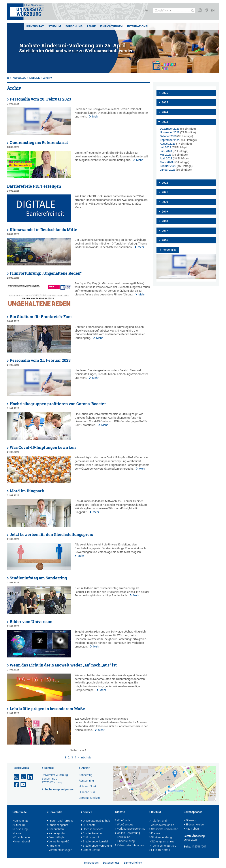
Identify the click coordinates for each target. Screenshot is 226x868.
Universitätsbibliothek (95, 821)
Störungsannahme (162, 842)
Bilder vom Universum (31, 622)
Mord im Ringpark (27, 491)
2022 (165, 183)
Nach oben (191, 829)
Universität (35, 26)
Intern (147, 10)
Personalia (169, 250)
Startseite (20, 812)
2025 (165, 103)
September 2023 (170, 140)
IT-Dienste (88, 825)
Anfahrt (86, 768)
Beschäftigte (56, 838)
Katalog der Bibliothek (130, 846)
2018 (165, 221)
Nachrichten (55, 829)
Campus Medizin (89, 798)
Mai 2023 (166, 155)
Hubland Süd (87, 792)
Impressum (91, 863)
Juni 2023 (166, 151)
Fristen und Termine (60, 821)
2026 (165, 93)
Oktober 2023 (168, 136)
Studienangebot (57, 825)
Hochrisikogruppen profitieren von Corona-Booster (58, 404)
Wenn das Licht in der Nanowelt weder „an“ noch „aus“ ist (63, 665)
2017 (165, 231)
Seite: (187, 847)
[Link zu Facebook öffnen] (17, 785)
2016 (165, 240)
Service (87, 812)
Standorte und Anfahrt (164, 829)
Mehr (95, 117)
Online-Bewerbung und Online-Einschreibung (128, 837)
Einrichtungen (111, 26)
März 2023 (166, 162)
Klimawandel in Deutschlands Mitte (43, 230)
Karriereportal (56, 834)
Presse (155, 834)
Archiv (48, 78)
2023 (165, 122)
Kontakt (49, 768)
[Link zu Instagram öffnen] (17, 777)
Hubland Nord (87, 786)
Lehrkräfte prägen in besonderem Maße (47, 709)
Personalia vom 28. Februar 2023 (40, 99)
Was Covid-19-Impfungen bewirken (43, 447)
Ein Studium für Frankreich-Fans (41, 317)
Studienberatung (92, 834)
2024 (165, 112)
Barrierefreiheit (133, 863)
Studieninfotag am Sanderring (38, 578)
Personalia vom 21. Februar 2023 (40, 360)
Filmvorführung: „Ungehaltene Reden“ (46, 273)
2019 (165, 212)
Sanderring (86, 775)
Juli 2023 (165, 147)
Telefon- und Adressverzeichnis (162, 823)
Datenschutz (111, 863)
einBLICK (35, 78)
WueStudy (122, 821)
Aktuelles (19, 78)
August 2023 (168, 144)
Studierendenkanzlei (94, 842)
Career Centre (90, 850)
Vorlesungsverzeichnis (130, 829)
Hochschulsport (92, 829)
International (138, 26)
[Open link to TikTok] (24, 777)
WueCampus (124, 825)
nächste (86, 757)
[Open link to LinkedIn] (30, 777)
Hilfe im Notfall (160, 850)
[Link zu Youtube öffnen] (24, 785)
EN (213, 10)
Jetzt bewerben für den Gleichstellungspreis (51, 535)
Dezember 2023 (170, 129)
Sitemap (190, 821)
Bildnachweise (194, 825)
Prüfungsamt (90, 838)
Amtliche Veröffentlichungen (59, 848)
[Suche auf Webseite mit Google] (174, 11)
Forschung (74, 26)
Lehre (91, 26)
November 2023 (170, 132)
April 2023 (166, 158)
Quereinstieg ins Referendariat (39, 143)
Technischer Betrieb (163, 846)
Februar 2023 (168, 166)
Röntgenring (86, 781)
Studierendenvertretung (96, 846)
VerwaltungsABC (58, 842)
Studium (55, 26)
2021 (165, 192)
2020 (165, 202)
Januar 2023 (168, 170)
